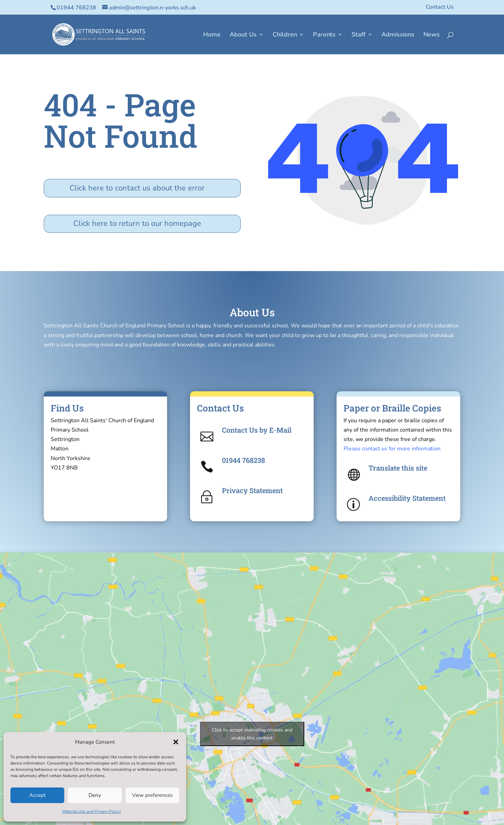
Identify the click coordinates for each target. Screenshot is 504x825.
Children (285, 35)
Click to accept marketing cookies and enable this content (252, 734)
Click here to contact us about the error (137, 188)
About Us (243, 35)
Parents (324, 35)
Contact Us (440, 7)
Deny (95, 795)
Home (212, 35)
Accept (37, 795)
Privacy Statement (252, 490)
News (432, 35)
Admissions (398, 35)
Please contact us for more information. (393, 449)
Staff (358, 35)
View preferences (152, 795)
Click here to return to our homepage (137, 223)
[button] (176, 742)
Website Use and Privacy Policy (91, 811)
